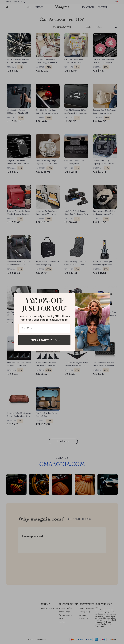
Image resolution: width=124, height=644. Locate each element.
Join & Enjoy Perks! (44, 340)
